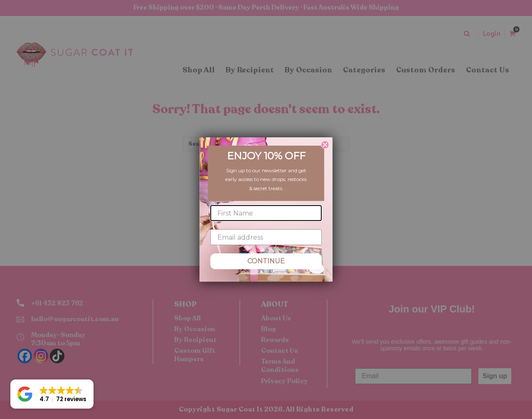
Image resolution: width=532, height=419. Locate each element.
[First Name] (266, 213)
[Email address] (266, 237)
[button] (52, 394)
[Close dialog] (325, 145)
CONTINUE (266, 261)
